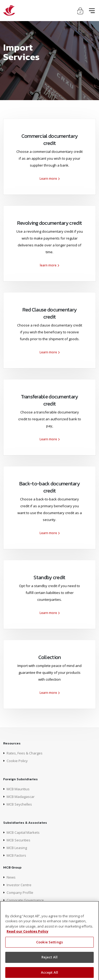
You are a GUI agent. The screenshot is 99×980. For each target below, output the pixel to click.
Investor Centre (19, 885)
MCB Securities (18, 840)
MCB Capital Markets (23, 832)
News (11, 877)
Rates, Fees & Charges (25, 753)
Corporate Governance (25, 900)
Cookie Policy (17, 761)
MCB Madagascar (21, 797)
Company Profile (20, 893)
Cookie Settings (49, 944)
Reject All (49, 960)
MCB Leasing (17, 848)
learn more (49, 265)
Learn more (50, 178)
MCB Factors (16, 855)
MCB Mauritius (18, 789)
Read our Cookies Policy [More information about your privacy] (27, 934)
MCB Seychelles (19, 804)
